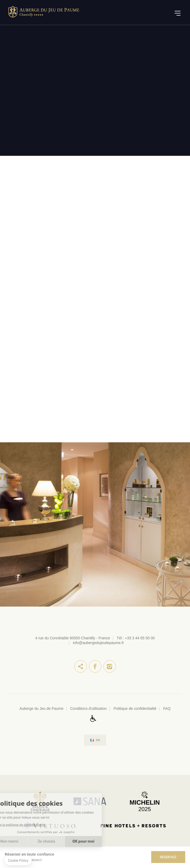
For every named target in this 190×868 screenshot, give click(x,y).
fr (98, 740)
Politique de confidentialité (135, 709)
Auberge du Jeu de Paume (42, 709)
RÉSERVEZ (168, 857)
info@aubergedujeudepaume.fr (98, 643)
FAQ (167, 709)
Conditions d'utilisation (89, 709)
